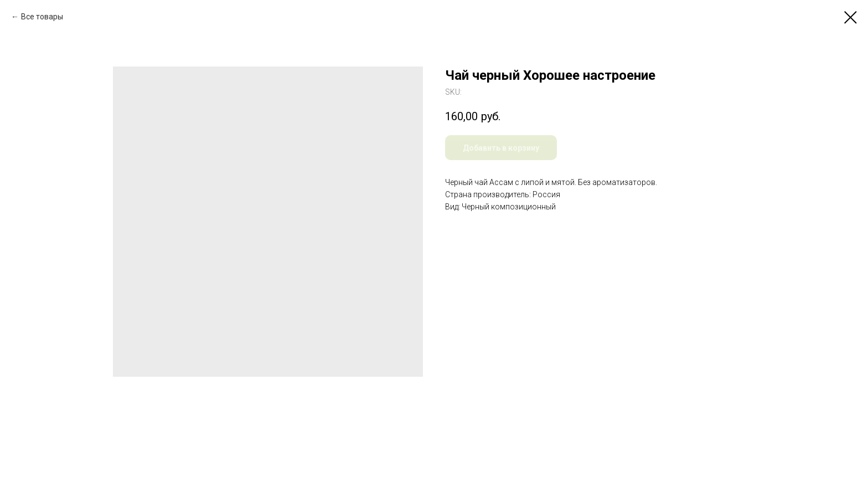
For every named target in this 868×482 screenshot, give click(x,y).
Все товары (42, 17)
